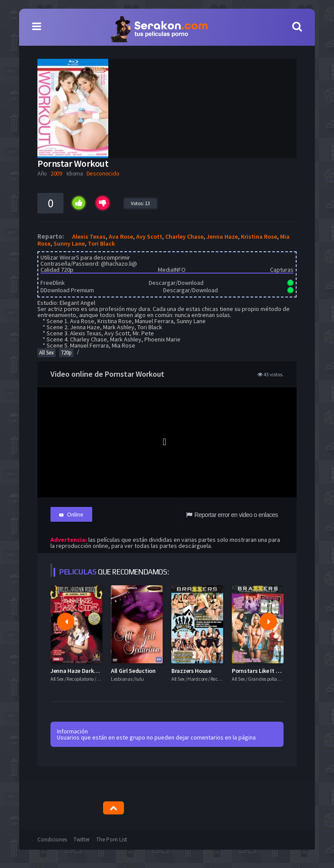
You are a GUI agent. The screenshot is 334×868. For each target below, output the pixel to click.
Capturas (282, 270)
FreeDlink (53, 283)
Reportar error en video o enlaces (232, 515)
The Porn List (112, 839)
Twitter (82, 839)
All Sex (47, 353)
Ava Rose (121, 236)
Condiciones (52, 839)
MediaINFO (172, 270)
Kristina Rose (259, 236)
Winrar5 (69, 257)
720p (66, 353)
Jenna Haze (222, 236)
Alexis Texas (89, 236)
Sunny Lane (69, 243)
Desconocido (103, 173)
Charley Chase (184, 236)
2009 (56, 173)
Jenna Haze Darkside (77, 671)
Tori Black (101, 243)
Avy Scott (149, 236)
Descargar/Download (176, 283)
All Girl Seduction (133, 671)
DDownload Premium (67, 290)
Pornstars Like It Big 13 (261, 671)
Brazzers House (191, 671)
